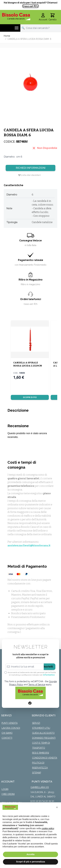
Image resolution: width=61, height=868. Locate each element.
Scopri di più (30, 397)
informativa (49, 675)
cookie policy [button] (48, 828)
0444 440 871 (30, 6)
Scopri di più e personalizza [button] (30, 862)
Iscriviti (48, 667)
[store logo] (16, 17)
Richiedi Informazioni (31, 168)
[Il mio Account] (43, 17)
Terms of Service (37, 685)
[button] (57, 807)
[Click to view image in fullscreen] (30, 78)
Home (7, 36)
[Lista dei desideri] (29, 175)
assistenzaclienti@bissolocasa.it (29, 546)
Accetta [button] (31, 854)
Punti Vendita (10, 723)
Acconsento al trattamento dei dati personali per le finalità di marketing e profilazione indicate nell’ (32, 674)
